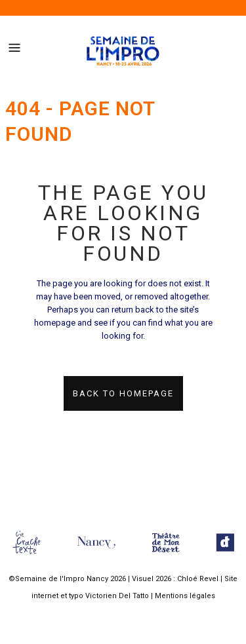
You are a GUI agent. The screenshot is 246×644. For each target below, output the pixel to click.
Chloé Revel (198, 579)
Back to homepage (123, 393)
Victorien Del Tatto (117, 596)
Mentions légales (185, 596)
